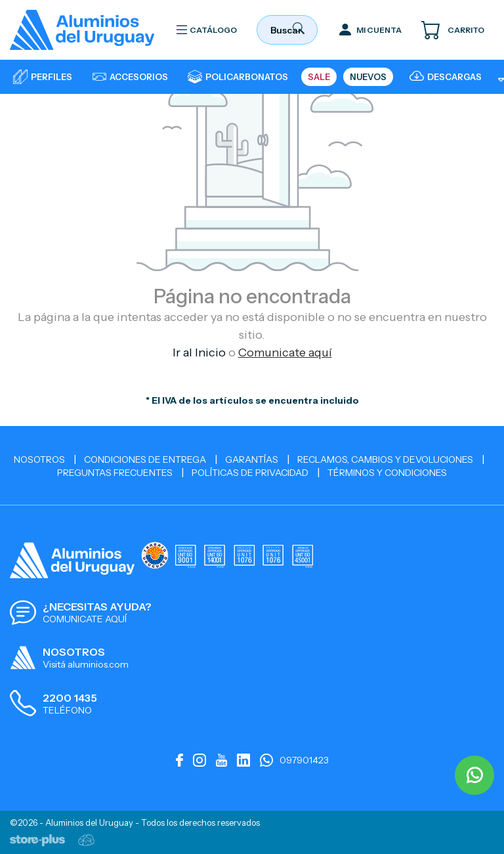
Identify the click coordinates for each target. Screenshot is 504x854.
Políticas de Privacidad (250, 473)
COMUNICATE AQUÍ (85, 619)
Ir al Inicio (199, 352)
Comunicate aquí (285, 352)
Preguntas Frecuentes (115, 473)
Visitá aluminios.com (86, 664)
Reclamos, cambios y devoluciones (385, 459)
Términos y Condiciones (387, 473)
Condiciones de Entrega (145, 459)
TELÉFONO (67, 710)
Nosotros (39, 459)
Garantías (252, 459)
